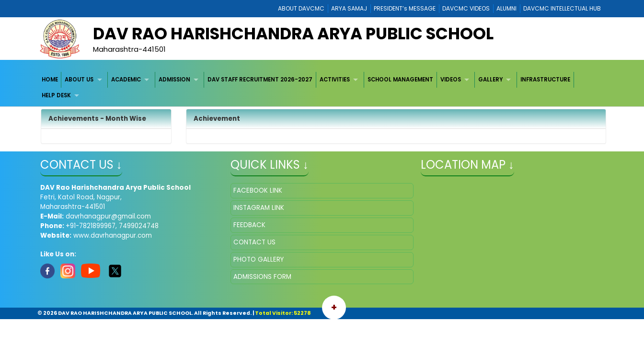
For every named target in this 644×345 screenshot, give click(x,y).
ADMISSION (174, 80)
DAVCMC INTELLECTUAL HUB (562, 8)
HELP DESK (56, 95)
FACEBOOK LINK (258, 190)
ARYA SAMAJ (349, 8)
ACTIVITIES (335, 80)
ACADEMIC (126, 80)
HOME (50, 80)
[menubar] (322, 88)
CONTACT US (254, 242)
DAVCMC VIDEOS (466, 8)
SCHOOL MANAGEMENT (400, 80)
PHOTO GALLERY (259, 259)
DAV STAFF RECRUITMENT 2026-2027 (260, 80)
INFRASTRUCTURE (545, 80)
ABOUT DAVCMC (301, 8)
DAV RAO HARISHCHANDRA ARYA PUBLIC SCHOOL (293, 34)
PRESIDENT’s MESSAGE (405, 8)
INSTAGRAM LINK (259, 208)
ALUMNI (506, 8)
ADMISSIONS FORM (262, 277)
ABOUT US (79, 80)
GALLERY (490, 80)
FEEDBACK (249, 225)
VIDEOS (451, 80)
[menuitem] (50, 80)
